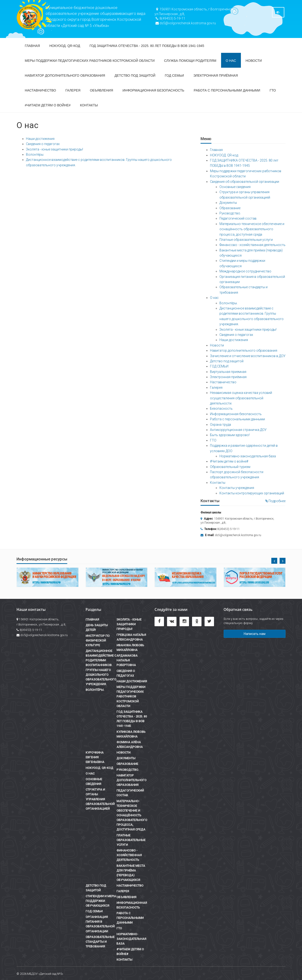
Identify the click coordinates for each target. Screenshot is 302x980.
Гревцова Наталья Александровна (131, 637)
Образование (230, 208)
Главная (32, 46)
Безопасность (221, 409)
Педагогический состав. (238, 218)
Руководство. (230, 213)
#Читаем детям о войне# (48, 105)
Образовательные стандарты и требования (100, 942)
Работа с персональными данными (227, 90)
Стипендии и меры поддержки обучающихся (101, 901)
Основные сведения (235, 187)
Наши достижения (40, 139)
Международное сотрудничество (245, 271)
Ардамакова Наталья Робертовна (127, 660)
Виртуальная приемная (228, 372)
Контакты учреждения (237, 488)
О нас (231, 61)
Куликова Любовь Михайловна (131, 734)
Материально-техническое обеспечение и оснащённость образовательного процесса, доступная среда (252, 229)
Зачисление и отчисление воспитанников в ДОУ (248, 356)
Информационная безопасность (153, 90)
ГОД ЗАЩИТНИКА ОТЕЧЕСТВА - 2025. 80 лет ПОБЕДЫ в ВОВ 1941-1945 (147, 46)
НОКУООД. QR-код (65, 46)
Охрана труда (220, 425)
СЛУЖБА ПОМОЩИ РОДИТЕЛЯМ (190, 61)
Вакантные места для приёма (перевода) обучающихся (131, 873)
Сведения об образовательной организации (245, 182)
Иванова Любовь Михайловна (130, 648)
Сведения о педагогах (43, 144)
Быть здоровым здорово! (230, 435)
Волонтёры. (35, 154)
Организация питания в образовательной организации (100, 924)
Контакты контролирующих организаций (252, 493)
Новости (254, 61)
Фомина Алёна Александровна (130, 744)
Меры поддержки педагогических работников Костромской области (90, 61)
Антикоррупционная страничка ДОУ (238, 430)
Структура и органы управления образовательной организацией (100, 799)
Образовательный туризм (230, 467)
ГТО (273, 90)
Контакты (89, 105)
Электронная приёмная (216, 75)
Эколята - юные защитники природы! (55, 149)
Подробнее (275, 501)
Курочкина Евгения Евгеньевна (95, 757)
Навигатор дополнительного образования (65, 75)
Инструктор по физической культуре (98, 640)
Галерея (73, 90)
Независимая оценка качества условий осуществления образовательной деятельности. (241, 398)
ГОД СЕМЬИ (174, 75)
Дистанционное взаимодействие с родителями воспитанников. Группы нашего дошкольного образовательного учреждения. (101, 667)
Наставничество (40, 90)
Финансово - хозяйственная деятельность (252, 245)
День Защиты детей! (97, 628)
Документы (228, 203)
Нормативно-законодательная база (248, 456)
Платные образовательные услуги (246, 240)
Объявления (101, 90)
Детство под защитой (135, 75)
